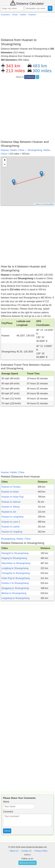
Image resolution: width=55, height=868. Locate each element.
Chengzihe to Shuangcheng (16, 573)
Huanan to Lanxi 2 (11, 522)
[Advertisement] (28, 27)
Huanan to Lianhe (11, 527)
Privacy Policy (41, 851)
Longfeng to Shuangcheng (15, 568)
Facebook (30, 77)
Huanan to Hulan (10, 492)
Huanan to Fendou (11, 487)
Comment (8, 812)
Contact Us (26, 851)
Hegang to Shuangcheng (14, 558)
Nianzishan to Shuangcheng (16, 563)
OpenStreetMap (48, 204)
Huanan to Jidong (10, 507)
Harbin (13, 150)
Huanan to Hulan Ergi (12, 497)
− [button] (5, 165)
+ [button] (5, 160)
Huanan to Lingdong (12, 532)
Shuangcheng (35, 150)
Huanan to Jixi (9, 512)
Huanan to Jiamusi (11, 502)
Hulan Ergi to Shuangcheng (16, 578)
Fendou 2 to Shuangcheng (15, 583)
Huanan (5, 150)
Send (7, 831)
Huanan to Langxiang (12, 517)
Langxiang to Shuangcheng (15, 598)
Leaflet (37, 204)
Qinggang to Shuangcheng (15, 588)
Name (6, 802)
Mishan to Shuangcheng (14, 593)
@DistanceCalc (28, 863)
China (21, 150)
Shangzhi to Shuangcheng (15, 553)
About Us (14, 851)
